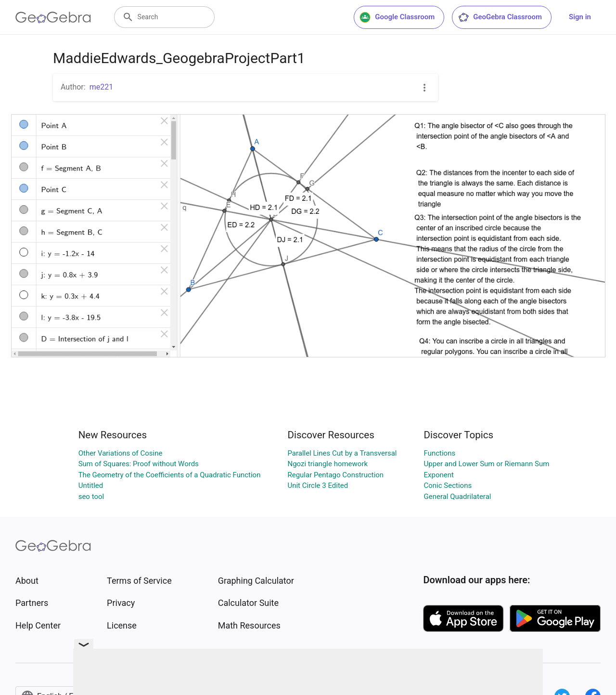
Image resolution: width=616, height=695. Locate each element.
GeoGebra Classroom (500, 17)
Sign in (580, 17)
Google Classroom (397, 17)
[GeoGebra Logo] (53, 17)
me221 (102, 87)
